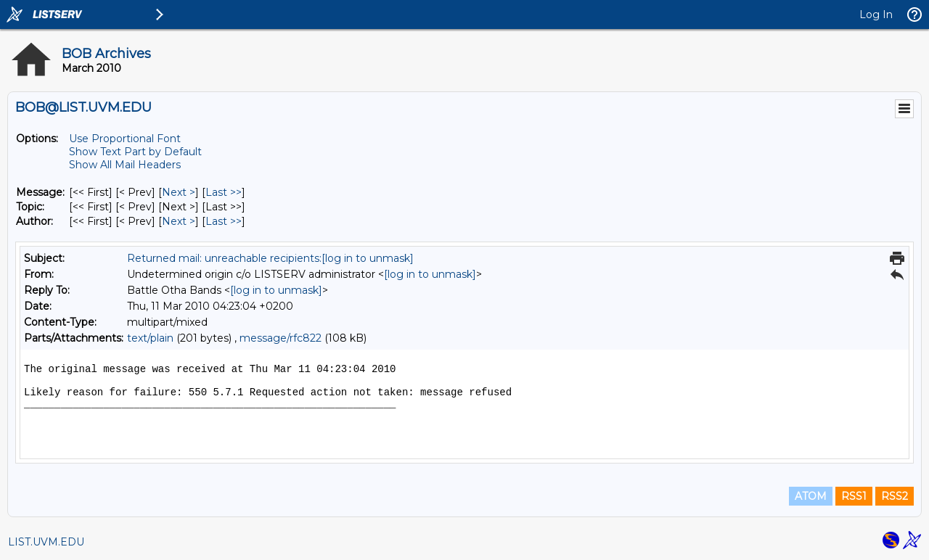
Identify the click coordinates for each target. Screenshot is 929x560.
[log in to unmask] (368, 258)
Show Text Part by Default (135, 152)
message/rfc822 (281, 338)
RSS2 (895, 496)
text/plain (150, 338)
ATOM (811, 496)
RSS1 (854, 496)
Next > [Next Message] (179, 192)
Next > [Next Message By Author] (179, 221)
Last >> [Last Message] (224, 192)
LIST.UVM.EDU (46, 542)
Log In (876, 15)
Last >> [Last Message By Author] (224, 221)
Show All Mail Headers (125, 165)
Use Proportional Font (125, 139)
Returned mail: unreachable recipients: (224, 258)
